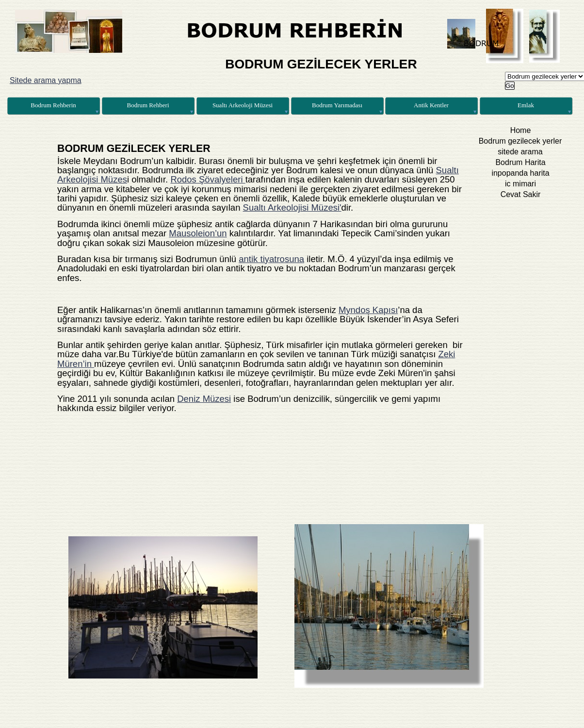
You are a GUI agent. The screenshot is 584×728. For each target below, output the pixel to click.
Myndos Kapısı (368, 310)
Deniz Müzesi (204, 399)
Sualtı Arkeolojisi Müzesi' (292, 207)
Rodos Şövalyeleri (208, 179)
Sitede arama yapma (46, 80)
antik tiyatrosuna (271, 259)
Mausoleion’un (198, 233)
